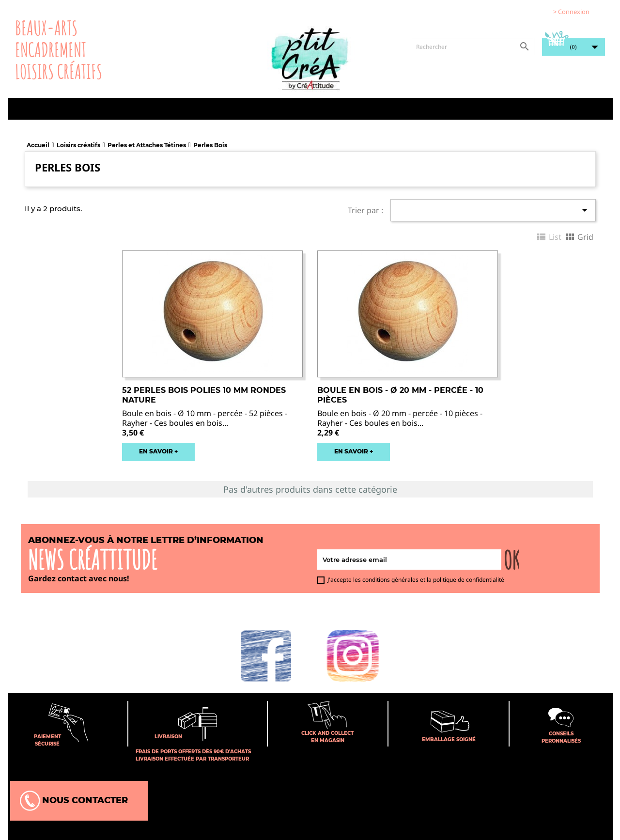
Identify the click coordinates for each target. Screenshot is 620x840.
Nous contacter (74, 801)
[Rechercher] (473, 47)
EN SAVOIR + (158, 451)
